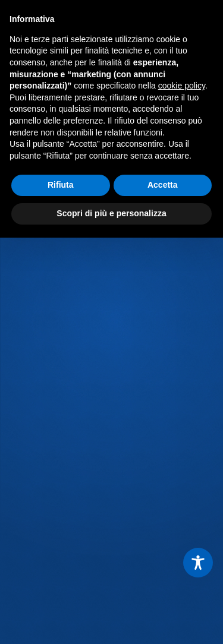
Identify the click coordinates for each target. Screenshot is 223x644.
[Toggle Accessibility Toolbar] (198, 563)
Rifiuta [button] (61, 185)
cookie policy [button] (182, 86)
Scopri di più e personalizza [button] (111, 213)
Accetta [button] (163, 185)
